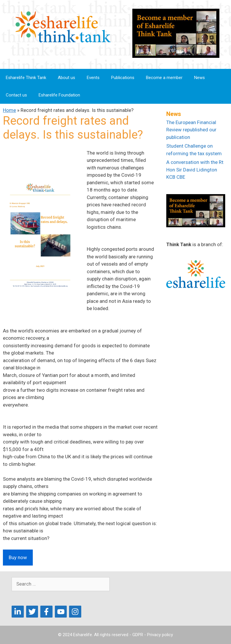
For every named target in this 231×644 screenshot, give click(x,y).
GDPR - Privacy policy (153, 635)
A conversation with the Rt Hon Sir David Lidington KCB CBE (195, 170)
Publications (123, 78)
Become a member (164, 78)
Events (93, 78)
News (200, 78)
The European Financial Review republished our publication (191, 130)
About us (66, 78)
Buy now (18, 557)
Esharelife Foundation (59, 95)
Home (9, 110)
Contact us (16, 95)
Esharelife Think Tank (26, 78)
